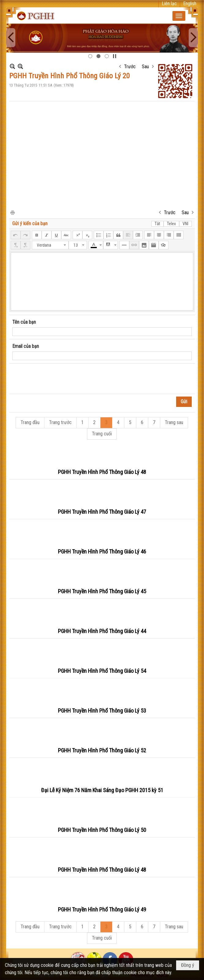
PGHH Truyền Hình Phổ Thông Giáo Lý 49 (102, 909)
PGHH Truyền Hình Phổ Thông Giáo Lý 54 (102, 671)
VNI (185, 224)
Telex (171, 224)
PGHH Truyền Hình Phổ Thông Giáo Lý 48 (102, 472)
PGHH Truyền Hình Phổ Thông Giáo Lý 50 (102, 830)
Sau (145, 67)
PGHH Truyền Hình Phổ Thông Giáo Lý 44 (102, 631)
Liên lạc (169, 4)
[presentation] (59, 379)
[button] (179, 16)
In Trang (12, 212)
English (190, 4)
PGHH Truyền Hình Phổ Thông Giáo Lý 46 (102, 551)
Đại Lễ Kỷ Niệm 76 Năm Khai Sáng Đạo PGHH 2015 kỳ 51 (102, 790)
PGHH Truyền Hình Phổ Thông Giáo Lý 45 (102, 591)
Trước (130, 67)
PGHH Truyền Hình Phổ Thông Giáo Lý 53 (102, 711)
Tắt (157, 224)
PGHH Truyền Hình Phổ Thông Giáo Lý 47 (102, 512)
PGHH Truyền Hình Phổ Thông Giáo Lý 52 (102, 750)
